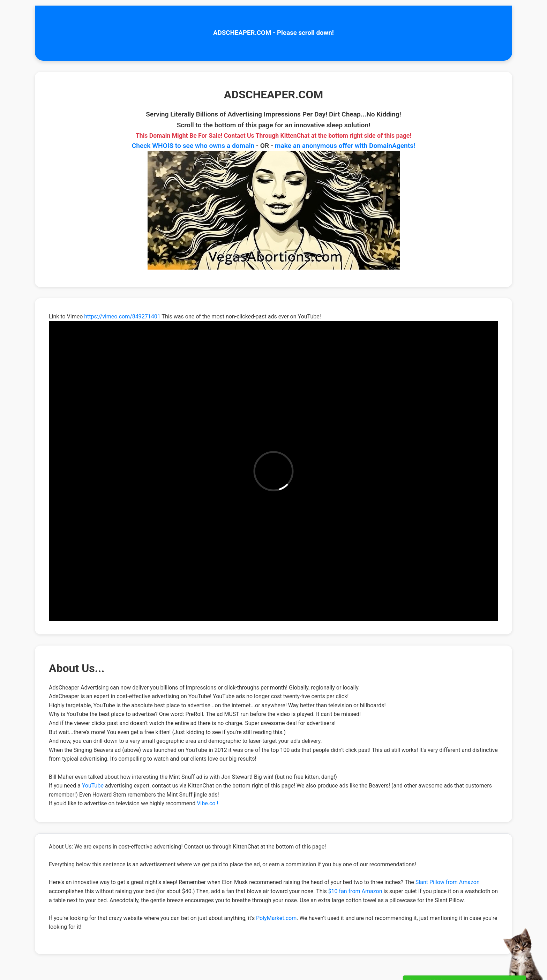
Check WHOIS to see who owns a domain (193, 146)
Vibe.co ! (207, 803)
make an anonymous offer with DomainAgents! (345, 146)
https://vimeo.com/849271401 (122, 316)
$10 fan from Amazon (355, 891)
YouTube (93, 786)
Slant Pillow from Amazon (448, 882)
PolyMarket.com (276, 918)
